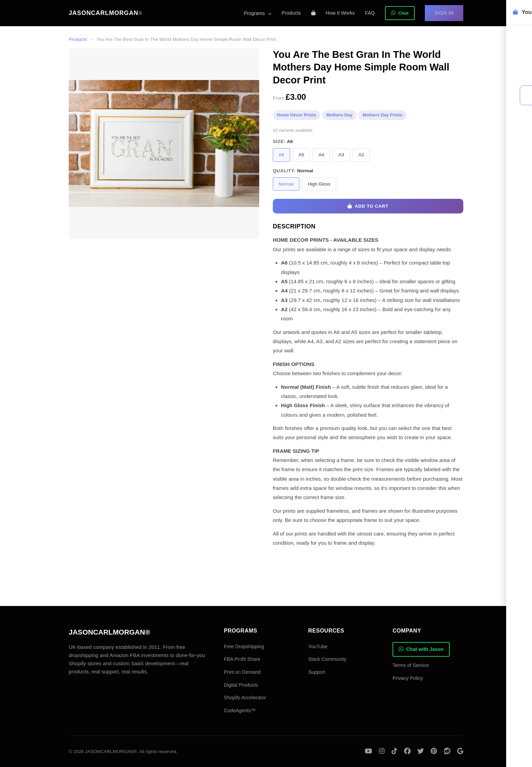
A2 (361, 155)
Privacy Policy (408, 678)
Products (291, 13)
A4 (321, 155)
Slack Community (327, 659)
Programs (257, 13)
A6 (281, 155)
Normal (286, 184)
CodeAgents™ (240, 710)
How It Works (340, 13)
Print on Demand (242, 672)
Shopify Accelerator (245, 698)
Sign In (444, 13)
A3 (341, 155)
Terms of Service (411, 665)
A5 (302, 155)
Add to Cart (368, 206)
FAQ (370, 13)
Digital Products (241, 685)
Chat (400, 13)
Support (317, 672)
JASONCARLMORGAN (106, 13)
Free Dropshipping (244, 646)
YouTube (318, 646)
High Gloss (319, 184)
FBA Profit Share (242, 659)
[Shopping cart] (313, 13)
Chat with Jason (421, 649)
